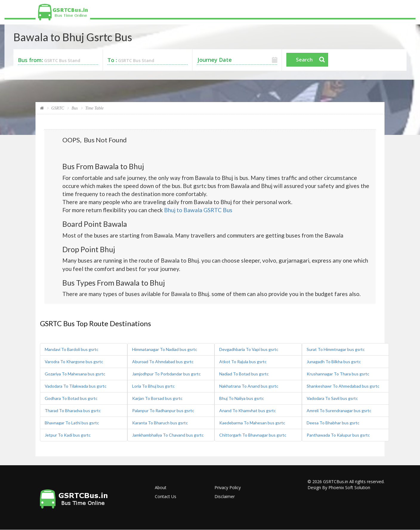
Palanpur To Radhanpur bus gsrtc (163, 410)
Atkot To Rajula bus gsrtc (243, 362)
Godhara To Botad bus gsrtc (71, 398)
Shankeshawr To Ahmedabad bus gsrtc (343, 386)
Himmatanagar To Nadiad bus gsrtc (165, 349)
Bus (75, 108)
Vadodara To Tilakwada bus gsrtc (76, 386)
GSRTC (58, 108)
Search (304, 60)
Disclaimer (225, 496)
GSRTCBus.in (336, 482)
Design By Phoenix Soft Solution (339, 487)
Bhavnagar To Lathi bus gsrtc (72, 423)
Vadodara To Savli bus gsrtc (332, 398)
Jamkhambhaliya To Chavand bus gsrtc (168, 435)
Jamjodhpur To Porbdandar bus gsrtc (166, 374)
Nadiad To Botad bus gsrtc (244, 374)
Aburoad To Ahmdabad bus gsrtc (163, 362)
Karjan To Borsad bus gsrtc (157, 398)
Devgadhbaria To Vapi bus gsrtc (249, 349)
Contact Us (166, 496)
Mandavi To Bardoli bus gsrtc (72, 349)
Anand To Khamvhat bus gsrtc (248, 410)
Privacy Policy (228, 487)
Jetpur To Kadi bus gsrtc (68, 435)
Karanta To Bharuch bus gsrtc (160, 423)
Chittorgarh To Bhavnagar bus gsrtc (253, 435)
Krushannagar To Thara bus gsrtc (338, 374)
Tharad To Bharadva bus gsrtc (73, 410)
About (161, 487)
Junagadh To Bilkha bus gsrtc (334, 362)
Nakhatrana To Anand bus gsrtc (249, 386)
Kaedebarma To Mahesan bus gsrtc (252, 423)
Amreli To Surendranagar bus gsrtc (339, 410)
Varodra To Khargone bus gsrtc (74, 362)
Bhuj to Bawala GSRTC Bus (198, 210)
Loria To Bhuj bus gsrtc (153, 386)
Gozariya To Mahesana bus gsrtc (75, 374)
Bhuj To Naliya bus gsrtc (242, 398)
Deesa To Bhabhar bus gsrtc (333, 423)
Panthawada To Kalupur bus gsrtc (338, 435)
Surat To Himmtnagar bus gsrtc (336, 349)
